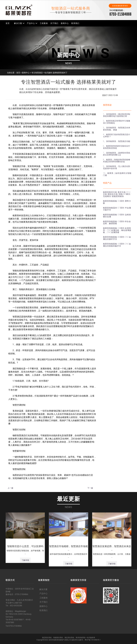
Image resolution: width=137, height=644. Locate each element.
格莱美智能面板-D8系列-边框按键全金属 (117, 216)
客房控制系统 (81, 638)
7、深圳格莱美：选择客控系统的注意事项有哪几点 (117, 154)
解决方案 (18, 23)
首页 (8, 23)
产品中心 (31, 23)
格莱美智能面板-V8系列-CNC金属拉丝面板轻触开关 (117, 245)
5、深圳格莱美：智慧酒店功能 (117, 141)
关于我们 (54, 23)
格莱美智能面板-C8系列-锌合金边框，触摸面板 (117, 222)
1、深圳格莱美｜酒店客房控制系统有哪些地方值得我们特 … (117, 115)
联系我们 (75, 23)
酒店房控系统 (69, 638)
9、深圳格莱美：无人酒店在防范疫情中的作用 (117, 167)
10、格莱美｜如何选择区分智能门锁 (117, 174)
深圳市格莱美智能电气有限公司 (60, 640)
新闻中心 (65, 23)
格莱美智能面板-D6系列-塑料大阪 (117, 202)
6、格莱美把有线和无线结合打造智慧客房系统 (117, 147)
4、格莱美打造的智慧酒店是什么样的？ (117, 135)
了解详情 (25, 560)
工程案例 (44, 23)
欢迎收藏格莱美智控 (120, 6)
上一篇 (10, 488)
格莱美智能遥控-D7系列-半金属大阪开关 (117, 209)
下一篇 (90, 488)
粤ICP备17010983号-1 (93, 640)
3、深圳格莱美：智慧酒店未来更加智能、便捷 (117, 129)
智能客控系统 (58, 638)
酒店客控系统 (47, 638)
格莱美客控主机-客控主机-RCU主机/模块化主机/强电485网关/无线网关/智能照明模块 (117, 194)
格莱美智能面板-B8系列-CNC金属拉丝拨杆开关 (117, 238)
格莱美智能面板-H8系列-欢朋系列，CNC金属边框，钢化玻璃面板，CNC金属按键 (117, 230)
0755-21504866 (120, 14)
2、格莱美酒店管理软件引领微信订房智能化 (117, 122)
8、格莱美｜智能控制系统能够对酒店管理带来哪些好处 (117, 161)
